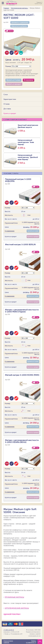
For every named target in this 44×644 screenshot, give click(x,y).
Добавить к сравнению (20, 22)
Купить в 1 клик (13, 80)
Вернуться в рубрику (19, 26)
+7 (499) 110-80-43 (9, 630)
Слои (6, 95)
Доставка (7, 109)
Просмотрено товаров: (8, 642)
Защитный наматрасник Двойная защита (29, 128)
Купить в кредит (14, 84)
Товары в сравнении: (31, 642)
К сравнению (10, 231)
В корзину (29, 80)
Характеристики (10, 99)
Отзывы (7, 104)
